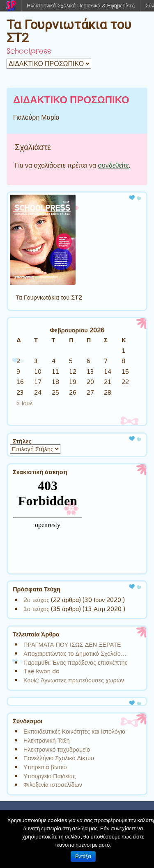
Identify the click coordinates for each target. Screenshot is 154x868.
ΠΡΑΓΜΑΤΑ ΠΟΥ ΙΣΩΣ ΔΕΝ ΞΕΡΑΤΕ (72, 644)
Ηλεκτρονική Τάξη (47, 740)
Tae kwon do (41, 671)
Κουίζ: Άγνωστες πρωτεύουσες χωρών (74, 680)
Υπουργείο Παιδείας (49, 776)
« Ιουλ (24, 403)
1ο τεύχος (36, 609)
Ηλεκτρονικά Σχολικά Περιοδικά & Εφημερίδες (81, 6)
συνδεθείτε (113, 165)
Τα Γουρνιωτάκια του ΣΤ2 (69, 31)
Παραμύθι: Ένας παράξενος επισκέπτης (75, 662)
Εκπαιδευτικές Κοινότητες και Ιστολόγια (74, 731)
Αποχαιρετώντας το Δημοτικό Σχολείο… (75, 653)
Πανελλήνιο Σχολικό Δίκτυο (59, 758)
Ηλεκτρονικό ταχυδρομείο (57, 749)
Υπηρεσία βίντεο (45, 767)
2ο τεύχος (36, 600)
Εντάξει (83, 857)
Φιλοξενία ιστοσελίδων (53, 785)
